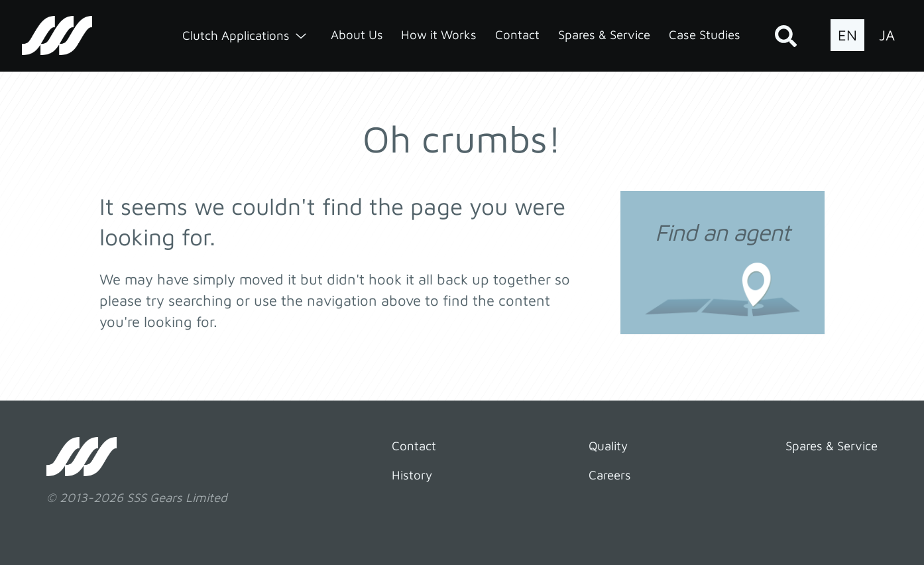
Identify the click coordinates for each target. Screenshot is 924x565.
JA (887, 35)
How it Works (439, 34)
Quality (608, 446)
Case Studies (705, 34)
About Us (357, 34)
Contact (517, 34)
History (412, 475)
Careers (610, 475)
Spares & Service (604, 34)
